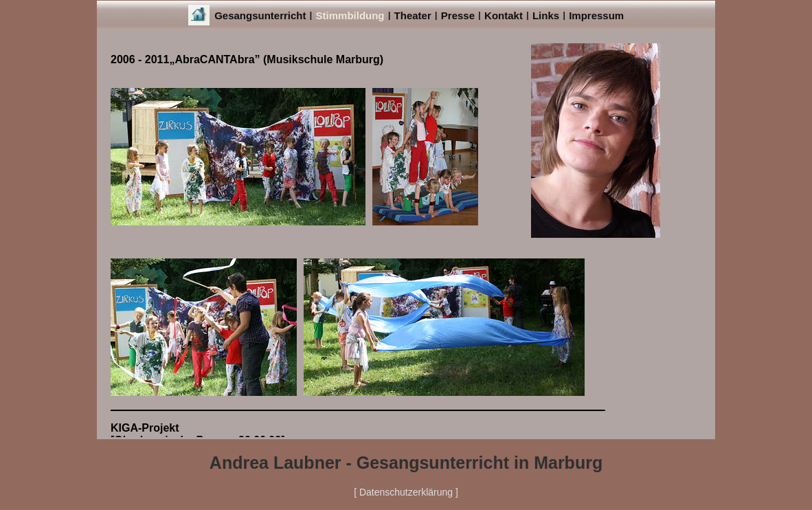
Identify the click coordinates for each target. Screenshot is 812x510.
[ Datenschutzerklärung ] (406, 492)
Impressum (596, 15)
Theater (413, 15)
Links (546, 15)
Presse (458, 15)
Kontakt (504, 15)
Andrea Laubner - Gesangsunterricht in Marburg (406, 463)
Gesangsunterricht (260, 15)
